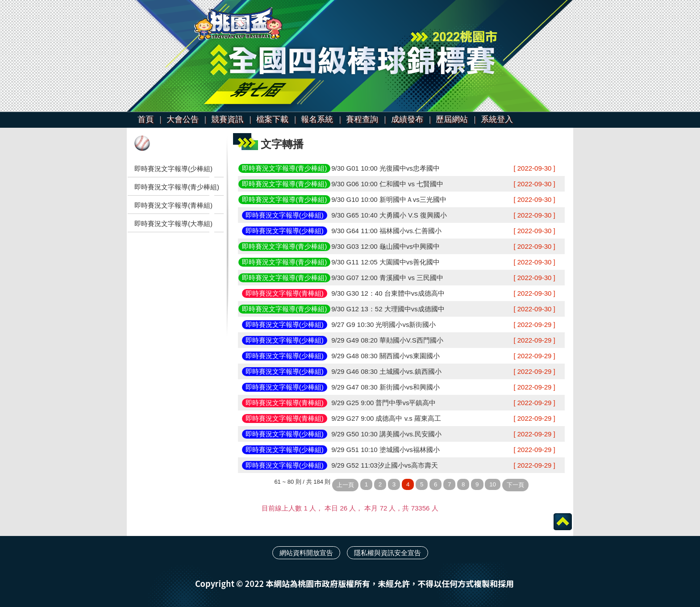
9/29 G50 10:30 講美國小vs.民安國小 (386, 434)
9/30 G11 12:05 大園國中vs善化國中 (385, 262)
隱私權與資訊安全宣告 (387, 553)
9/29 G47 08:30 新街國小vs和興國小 (385, 387)
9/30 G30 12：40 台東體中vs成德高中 (388, 293)
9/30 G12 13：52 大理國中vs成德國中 (388, 309)
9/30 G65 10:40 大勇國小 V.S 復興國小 (389, 215)
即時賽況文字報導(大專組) (173, 224)
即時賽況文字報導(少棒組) (173, 169)
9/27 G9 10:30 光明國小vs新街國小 (383, 324)
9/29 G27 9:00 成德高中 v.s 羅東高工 (386, 418)
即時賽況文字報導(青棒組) (173, 205)
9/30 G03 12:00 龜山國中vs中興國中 (385, 246)
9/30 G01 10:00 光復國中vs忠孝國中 (385, 168)
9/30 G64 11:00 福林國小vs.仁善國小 (386, 231)
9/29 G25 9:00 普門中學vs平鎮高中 (383, 403)
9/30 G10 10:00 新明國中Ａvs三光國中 (389, 199)
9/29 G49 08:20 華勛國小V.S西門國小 (387, 340)
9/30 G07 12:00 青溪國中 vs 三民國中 (387, 278)
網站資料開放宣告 (306, 553)
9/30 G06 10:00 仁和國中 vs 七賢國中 (387, 184)
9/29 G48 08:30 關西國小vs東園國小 (385, 356)
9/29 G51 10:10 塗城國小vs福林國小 (385, 450)
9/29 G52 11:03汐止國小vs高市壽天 (384, 465)
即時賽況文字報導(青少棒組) (177, 187)
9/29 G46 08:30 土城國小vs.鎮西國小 (386, 371)
